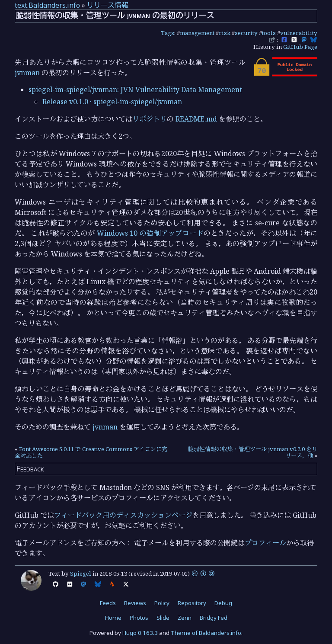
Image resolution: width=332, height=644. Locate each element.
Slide (163, 618)
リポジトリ (150, 119)
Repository (192, 603)
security (246, 33)
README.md (196, 119)
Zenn (185, 618)
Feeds (108, 603)
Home (113, 618)
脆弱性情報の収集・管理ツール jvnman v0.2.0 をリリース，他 (253, 452)
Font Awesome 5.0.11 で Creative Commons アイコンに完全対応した (91, 452)
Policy (162, 603)
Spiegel (81, 574)
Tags (168, 33)
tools (269, 33)
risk (225, 33)
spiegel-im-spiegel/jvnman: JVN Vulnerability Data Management (135, 90)
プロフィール (265, 543)
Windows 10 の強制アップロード (150, 233)
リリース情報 (108, 5)
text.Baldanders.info (47, 5)
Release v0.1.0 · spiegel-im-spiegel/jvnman (112, 102)
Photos (139, 618)
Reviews (135, 603)
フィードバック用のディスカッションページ (123, 515)
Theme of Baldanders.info (206, 633)
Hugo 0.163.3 (140, 633)
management (197, 33)
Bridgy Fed (214, 618)
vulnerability (299, 33)
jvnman (27, 73)
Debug (223, 603)
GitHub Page (300, 47)
